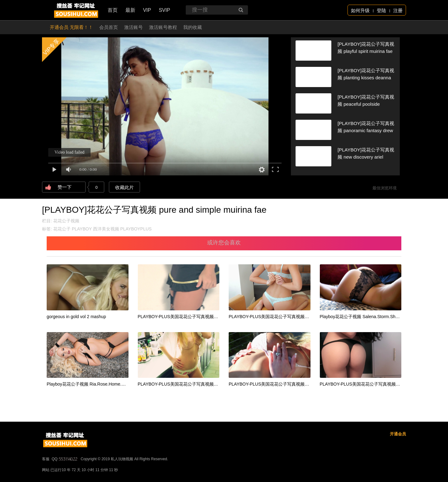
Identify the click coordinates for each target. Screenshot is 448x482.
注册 (398, 10)
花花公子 (62, 229)
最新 (130, 10)
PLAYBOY (82, 229)
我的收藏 (193, 27)
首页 (113, 10)
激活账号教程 (163, 27)
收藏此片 (124, 187)
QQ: (65, 459)
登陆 (381, 10)
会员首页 (109, 27)
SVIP (164, 10)
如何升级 (360, 10)
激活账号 (133, 27)
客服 (46, 459)
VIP (147, 10)
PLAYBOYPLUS (136, 229)
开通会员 (398, 434)
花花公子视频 (66, 221)
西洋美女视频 (106, 229)
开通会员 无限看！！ (71, 27)
